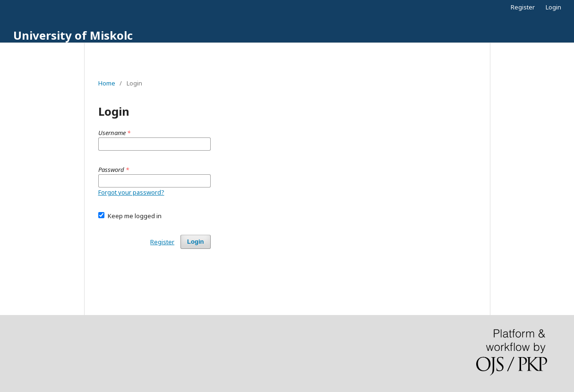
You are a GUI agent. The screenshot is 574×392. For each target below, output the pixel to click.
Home (107, 83)
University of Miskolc (73, 35)
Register (523, 7)
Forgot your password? (131, 192)
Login (553, 7)
